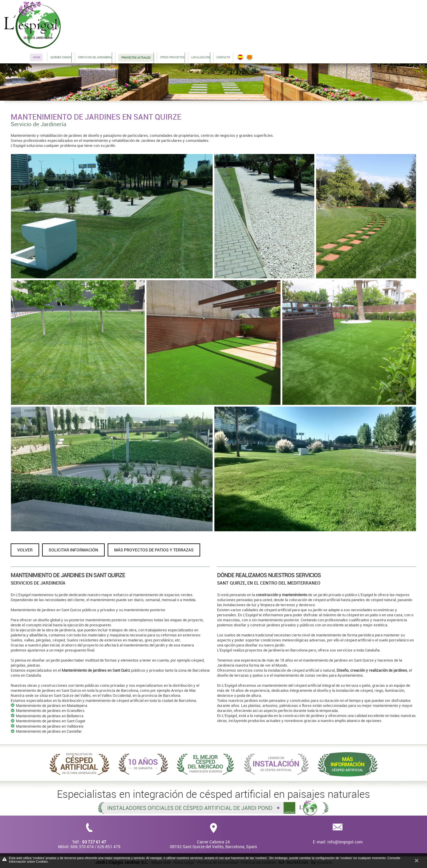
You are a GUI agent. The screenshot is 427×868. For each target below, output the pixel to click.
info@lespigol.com (345, 842)
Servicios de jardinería (95, 57)
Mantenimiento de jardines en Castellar (49, 731)
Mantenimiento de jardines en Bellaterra (50, 716)
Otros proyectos (172, 57)
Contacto (223, 57)
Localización (201, 57)
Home (37, 57)
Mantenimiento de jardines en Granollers (50, 710)
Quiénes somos (61, 57)
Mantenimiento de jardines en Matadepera (52, 705)
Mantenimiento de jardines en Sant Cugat (51, 721)
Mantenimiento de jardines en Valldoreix (50, 726)
